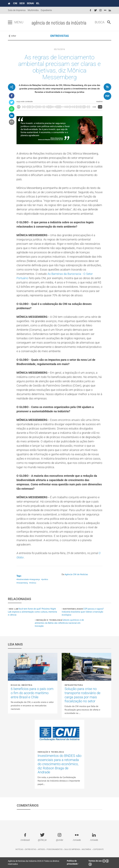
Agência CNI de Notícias (76, 574)
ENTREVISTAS (60, 36)
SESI (22, 3)
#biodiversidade (23, 579)
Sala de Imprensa (17, 10)
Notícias (19, 849)
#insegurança (35, 579)
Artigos (41, 849)
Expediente (46, 10)
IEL (38, 3)
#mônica (33, 583)
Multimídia (33, 10)
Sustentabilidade (73, 609)
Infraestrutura (74, 685)
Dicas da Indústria (22, 685)
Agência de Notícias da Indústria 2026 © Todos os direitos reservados (34, 862)
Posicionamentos (55, 849)
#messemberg (22, 583)
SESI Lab (14, 609)
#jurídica (45, 579)
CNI (15, 3)
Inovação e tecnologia (49, 620)
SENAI (30, 3)
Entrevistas (31, 849)
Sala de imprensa (72, 849)
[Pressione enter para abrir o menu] (10, 22)
